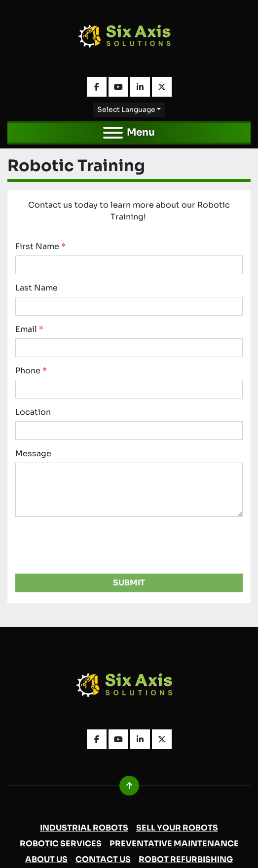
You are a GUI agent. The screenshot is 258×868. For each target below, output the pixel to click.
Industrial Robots (84, 828)
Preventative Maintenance (174, 844)
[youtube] (118, 87)
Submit (129, 583)
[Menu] (113, 133)
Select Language (126, 109)
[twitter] (162, 87)
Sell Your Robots (177, 828)
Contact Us (103, 859)
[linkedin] (140, 87)
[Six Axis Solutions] (129, 688)
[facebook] (97, 87)
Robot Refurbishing (186, 859)
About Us (46, 859)
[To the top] (129, 786)
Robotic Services (61, 844)
